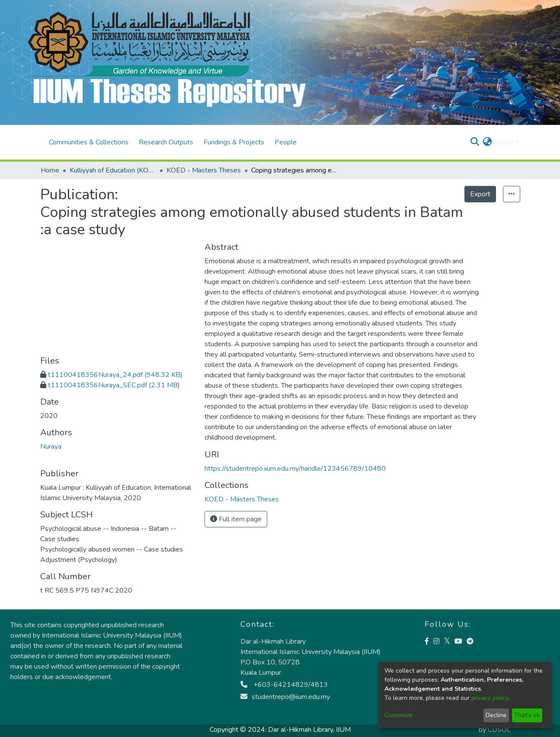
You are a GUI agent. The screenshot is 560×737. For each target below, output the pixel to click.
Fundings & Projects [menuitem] (234, 142)
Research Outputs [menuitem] (166, 142)
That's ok (527, 715)
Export (480, 194)
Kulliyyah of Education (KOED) (113, 170)
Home (50, 170)
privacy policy (490, 698)
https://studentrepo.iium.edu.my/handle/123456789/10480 (295, 469)
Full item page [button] (236, 519)
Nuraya (51, 447)
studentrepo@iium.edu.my (285, 697)
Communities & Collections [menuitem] (89, 142)
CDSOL (499, 730)
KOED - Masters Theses (204, 170)
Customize (398, 715)
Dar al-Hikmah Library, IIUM (309, 730)
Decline (496, 715)
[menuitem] (487, 142)
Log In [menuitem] (504, 142)
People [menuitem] (286, 142)
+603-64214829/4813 (284, 685)
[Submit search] (475, 142)
